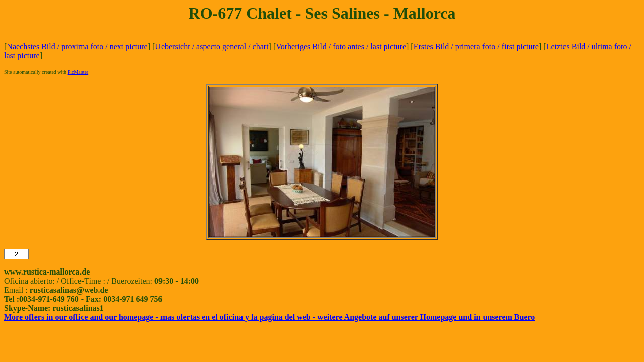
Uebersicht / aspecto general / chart (212, 47)
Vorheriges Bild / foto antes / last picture (341, 47)
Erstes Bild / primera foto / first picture (476, 47)
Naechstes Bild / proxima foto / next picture (77, 47)
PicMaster (78, 72)
